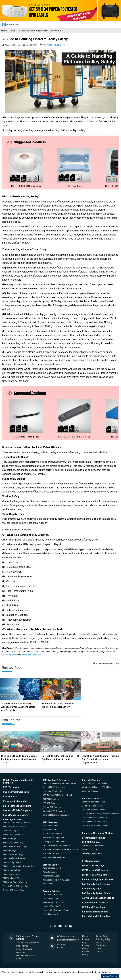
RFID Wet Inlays (10, 839)
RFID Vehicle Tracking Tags (15, 858)
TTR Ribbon (106, 787)
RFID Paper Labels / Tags (14, 843)
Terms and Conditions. (31, 655)
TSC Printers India (50, 898)
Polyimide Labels (50, 880)
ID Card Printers (49, 914)
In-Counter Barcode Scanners (95, 818)
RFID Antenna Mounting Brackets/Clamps (60, 849)
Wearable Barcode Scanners (94, 802)
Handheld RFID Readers (53, 787)
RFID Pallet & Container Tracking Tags (19, 866)
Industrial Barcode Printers (54, 906)
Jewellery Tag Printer (91, 853)
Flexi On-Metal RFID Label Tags (16, 886)
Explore (86, 939)
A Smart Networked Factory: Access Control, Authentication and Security (18, 707)
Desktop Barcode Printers (53, 902)
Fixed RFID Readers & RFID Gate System (59, 783)
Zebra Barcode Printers (52, 894)
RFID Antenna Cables (52, 853)
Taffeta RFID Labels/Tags (14, 890)
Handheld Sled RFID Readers (55, 815)
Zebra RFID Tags (10, 831)
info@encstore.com (66, 936)
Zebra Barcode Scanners (93, 806)
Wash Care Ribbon (90, 791)
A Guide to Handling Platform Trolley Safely (41, 31)
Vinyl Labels (65, 880)
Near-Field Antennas (51, 834)
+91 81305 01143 (62, 946)
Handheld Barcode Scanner (94, 810)
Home (4, 31)
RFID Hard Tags (10, 850)
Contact (100, 951)
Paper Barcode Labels (52, 868)
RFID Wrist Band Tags (12, 870)
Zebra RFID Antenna (51, 826)
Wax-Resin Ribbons (90, 787)
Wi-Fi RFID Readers (51, 799)
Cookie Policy (86, 953)
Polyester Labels (50, 872)
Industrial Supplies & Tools (54, 45)
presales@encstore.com (68, 940)
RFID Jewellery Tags (12, 874)
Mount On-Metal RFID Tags (14, 835)
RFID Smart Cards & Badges (15, 882)
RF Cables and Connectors (54, 857)
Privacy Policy (12, 655)
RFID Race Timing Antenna (54, 838)
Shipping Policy (103, 939)
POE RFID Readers (50, 803)
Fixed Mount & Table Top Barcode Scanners (100, 814)
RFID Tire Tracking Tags (13, 855)
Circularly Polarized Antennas (55, 846)
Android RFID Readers (52, 807)
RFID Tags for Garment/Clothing (17, 823)
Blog (13, 31)
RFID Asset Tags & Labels (14, 827)
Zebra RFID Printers (90, 849)
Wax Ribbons (103, 783)
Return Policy (102, 936)
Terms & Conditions (101, 944)
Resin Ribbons (88, 783)
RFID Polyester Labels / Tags (15, 846)
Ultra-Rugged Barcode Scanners (96, 826)
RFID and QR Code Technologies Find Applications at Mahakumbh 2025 (19, 759)
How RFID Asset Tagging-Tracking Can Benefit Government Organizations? (100, 759)
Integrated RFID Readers (53, 791)
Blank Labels (48, 884)
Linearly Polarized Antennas (55, 842)
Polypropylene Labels (51, 876)
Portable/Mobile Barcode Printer (56, 910)
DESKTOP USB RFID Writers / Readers (59, 795)
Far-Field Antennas (51, 830)
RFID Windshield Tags (12, 878)
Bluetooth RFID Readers (53, 811)
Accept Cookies (110, 976)
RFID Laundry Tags (11, 862)
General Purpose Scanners (93, 822)
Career (99, 949)
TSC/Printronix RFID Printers (94, 846)
